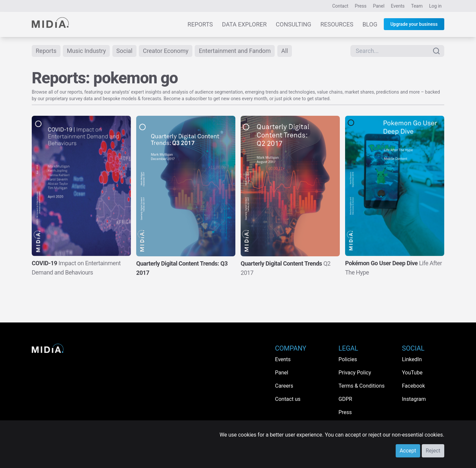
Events (398, 6)
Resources (337, 24)
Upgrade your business (414, 24)
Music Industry (86, 51)
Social (124, 51)
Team (417, 6)
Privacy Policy (355, 373)
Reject (433, 451)
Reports (200, 24)
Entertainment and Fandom (235, 51)
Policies (348, 359)
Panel (379, 6)
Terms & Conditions (362, 386)
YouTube (412, 373)
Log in (435, 6)
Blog (370, 24)
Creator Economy (166, 51)
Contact (340, 6)
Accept (408, 451)
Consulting (293, 24)
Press (360, 6)
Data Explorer (244, 24)
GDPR (345, 399)
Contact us (288, 399)
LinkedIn (412, 359)
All (285, 51)
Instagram (414, 399)
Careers (284, 386)
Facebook (413, 386)
